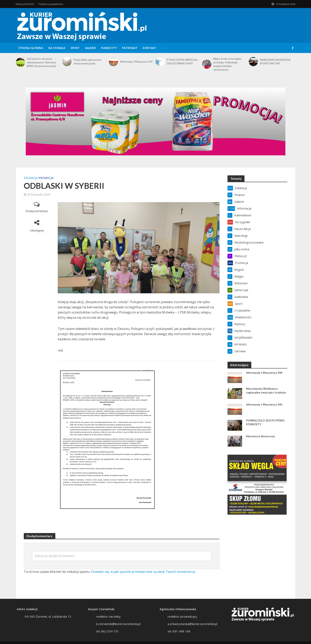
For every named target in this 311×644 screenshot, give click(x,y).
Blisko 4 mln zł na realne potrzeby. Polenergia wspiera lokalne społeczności (227, 64)
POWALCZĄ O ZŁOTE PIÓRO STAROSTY (265, 422)
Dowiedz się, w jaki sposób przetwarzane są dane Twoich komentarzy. (143, 572)
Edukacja (31, 178)
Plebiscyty (109, 48)
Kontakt (150, 48)
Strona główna (31, 48)
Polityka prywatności (51, 4)
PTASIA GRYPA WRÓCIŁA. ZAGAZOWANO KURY (182, 62)
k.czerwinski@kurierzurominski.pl (118, 624)
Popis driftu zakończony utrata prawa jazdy (87, 62)
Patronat (130, 48)
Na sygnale (57, 48)
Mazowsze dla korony (260, 436)
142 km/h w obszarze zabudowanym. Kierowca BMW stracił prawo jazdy (41, 62)
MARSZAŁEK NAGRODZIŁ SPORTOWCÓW (275, 62)
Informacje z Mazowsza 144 (136, 62)
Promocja (46, 178)
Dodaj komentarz (37, 211)
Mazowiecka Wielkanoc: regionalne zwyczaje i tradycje (266, 390)
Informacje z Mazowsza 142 (264, 404)
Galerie (90, 48)
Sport (75, 48)
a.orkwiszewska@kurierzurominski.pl (192, 624)
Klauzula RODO (25, 4)
